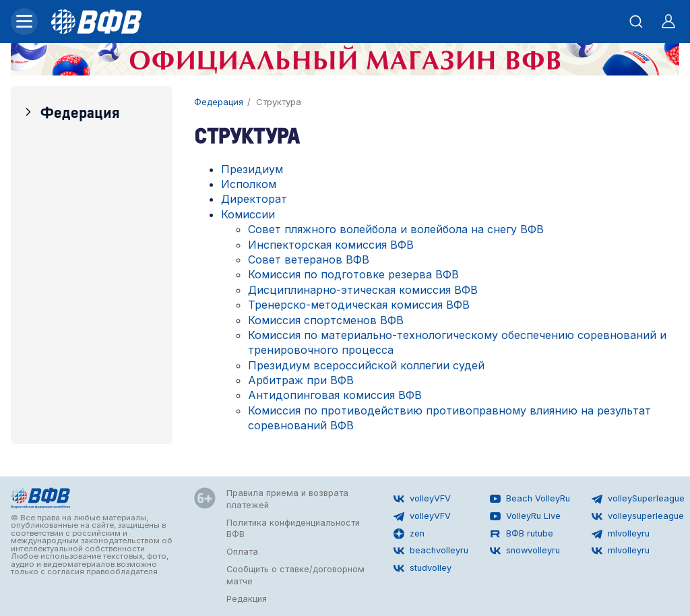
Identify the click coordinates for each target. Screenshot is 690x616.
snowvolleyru (525, 551)
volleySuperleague (638, 499)
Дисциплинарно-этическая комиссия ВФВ (363, 290)
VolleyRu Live (525, 516)
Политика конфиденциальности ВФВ (293, 529)
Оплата (242, 552)
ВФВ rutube (522, 534)
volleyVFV (422, 499)
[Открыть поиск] (636, 22)
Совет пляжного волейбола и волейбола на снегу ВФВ (396, 229)
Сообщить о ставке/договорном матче (295, 575)
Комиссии (248, 214)
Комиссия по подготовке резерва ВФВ (353, 274)
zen (409, 534)
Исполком (249, 184)
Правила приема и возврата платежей (287, 499)
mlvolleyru (621, 534)
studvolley (422, 568)
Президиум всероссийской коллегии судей (366, 365)
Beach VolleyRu (530, 499)
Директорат (254, 199)
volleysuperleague (638, 516)
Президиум (252, 169)
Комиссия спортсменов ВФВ (326, 320)
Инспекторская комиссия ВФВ (331, 245)
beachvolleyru (431, 551)
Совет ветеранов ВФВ (309, 259)
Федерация (71, 112)
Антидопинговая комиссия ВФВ (335, 395)
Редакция (247, 599)
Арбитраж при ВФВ (301, 380)
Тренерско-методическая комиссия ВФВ (359, 305)
